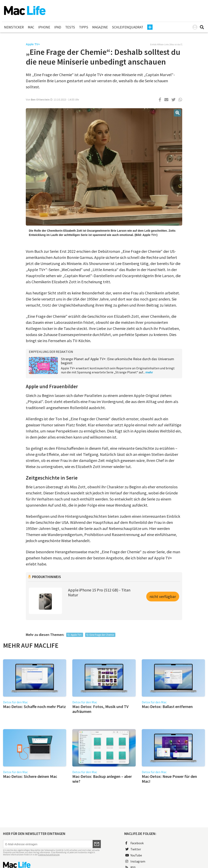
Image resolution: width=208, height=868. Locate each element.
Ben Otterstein (40, 99)
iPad (58, 27)
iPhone (44, 27)
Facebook (134, 843)
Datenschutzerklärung (49, 855)
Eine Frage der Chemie (102, 635)
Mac (31, 27)
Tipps (84, 27)
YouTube (134, 855)
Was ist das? (176, 45)
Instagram (135, 861)
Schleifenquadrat (128, 27)
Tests (70, 27)
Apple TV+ (76, 635)
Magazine (100, 27)
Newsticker (14, 27)
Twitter (133, 849)
